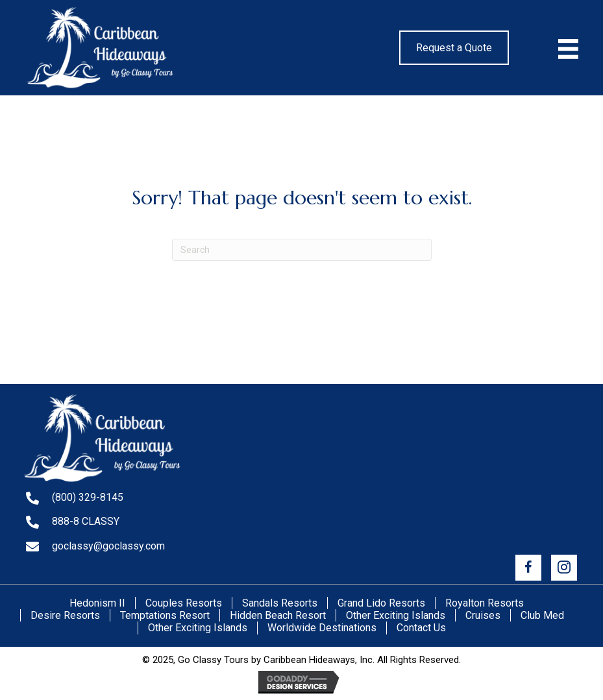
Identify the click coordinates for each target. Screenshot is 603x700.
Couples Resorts (184, 603)
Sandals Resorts (280, 603)
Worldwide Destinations (322, 628)
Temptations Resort (165, 615)
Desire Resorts (65, 615)
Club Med (542, 615)
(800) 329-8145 (88, 497)
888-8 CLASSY (86, 521)
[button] (528, 568)
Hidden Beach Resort (278, 615)
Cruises (483, 615)
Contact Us (421, 628)
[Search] (302, 250)
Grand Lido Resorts (381, 603)
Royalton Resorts (485, 603)
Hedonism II (97, 603)
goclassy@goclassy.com (108, 546)
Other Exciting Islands (396, 615)
